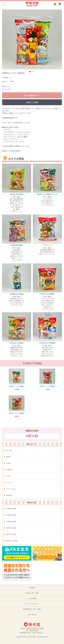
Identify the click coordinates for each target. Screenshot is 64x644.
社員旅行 (9, 470)
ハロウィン (10, 482)
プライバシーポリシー (32, 604)
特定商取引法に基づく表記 (32, 609)
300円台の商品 (11, 522)
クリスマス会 (11, 489)
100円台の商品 (11, 509)
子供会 (9, 463)
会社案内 (32, 588)
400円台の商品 (11, 528)
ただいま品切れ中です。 (32, 95)
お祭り (9, 476)
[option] (32, 39)
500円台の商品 (11, 534)
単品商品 (9, 495)
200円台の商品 (11, 515)
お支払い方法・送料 (32, 593)
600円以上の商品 (12, 541)
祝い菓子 (9, 450)
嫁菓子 (9, 457)
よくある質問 (32, 598)
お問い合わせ (32, 614)
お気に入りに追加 (32, 102)
